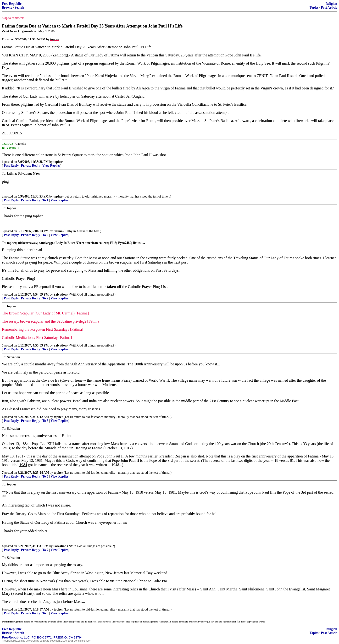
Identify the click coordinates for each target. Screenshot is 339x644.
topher (58, 162)
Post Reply (11, 166)
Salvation (60, 294)
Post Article (329, 8)
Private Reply (31, 166)
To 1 (45, 200)
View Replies (51, 166)
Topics (314, 8)
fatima (58, 231)
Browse (7, 8)
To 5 (45, 421)
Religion (331, 4)
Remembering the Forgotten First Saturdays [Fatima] (43, 329)
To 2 (45, 235)
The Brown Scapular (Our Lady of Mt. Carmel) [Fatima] (45, 313)
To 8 (45, 613)
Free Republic (12, 4)
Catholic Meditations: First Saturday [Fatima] (37, 338)
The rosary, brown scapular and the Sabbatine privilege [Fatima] (51, 321)
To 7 (45, 550)
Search (19, 8)
